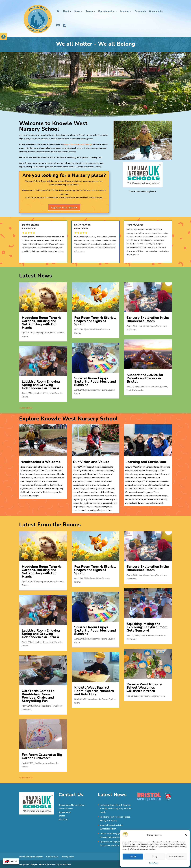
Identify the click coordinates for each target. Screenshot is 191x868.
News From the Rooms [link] (96, 374)
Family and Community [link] (146, 372)
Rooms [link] (89, 11)
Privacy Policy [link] (68, 857)
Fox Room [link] (91, 333)
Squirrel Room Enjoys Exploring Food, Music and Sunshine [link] (95, 369)
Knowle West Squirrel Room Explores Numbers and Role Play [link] (94, 679)
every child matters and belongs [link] (78, 144)
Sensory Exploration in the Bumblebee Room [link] (152, 326)
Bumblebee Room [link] (150, 331)
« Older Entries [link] (35, 384)
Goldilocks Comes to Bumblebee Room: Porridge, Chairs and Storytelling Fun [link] (43, 681)
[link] (3, 37)
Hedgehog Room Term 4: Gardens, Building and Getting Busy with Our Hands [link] (37, 328)
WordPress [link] (65, 864)
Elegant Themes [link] (39, 864)
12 (149, 154)
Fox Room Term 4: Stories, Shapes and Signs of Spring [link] (95, 327)
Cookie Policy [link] (153, 863)
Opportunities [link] (156, 11)
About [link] (66, 11)
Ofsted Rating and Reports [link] (31, 857)
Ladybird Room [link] (47, 376)
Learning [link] (125, 11)
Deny (155, 856)
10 (145, 154)
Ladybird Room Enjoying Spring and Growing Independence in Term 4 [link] (45, 371)
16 (158, 154)
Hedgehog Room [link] (40, 336)
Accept (133, 856)
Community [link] (140, 11)
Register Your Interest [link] (64, 200)
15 (156, 154)
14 (154, 154)
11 (147, 154)
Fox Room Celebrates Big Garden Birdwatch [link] (53, 712)
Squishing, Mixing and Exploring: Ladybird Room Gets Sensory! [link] (151, 634)
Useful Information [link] (131, 374)
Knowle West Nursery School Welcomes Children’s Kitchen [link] (141, 676)
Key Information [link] (106, 11)
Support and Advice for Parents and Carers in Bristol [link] (142, 367)
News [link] (77, 11)
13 (152, 154)
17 (161, 154)
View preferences (177, 856)
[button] (186, 835)
